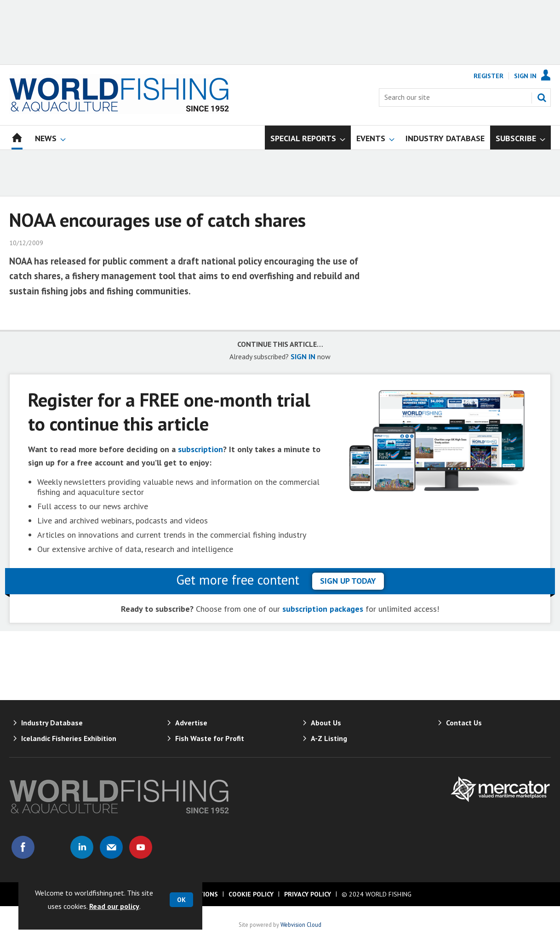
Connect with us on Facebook (23, 847)
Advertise (191, 723)
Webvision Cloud (301, 925)
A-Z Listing (329, 738)
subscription (200, 449)
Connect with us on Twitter (52, 847)
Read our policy (114, 906)
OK (181, 900)
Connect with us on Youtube (141, 847)
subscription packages (323, 609)
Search (542, 98)
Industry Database (52, 723)
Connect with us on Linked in (82, 847)
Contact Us (464, 723)
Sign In (525, 76)
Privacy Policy (308, 894)
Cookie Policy (251, 894)
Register (489, 76)
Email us (111, 847)
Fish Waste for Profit (210, 738)
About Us (326, 723)
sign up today (348, 581)
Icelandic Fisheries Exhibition (69, 738)
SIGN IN (303, 356)
